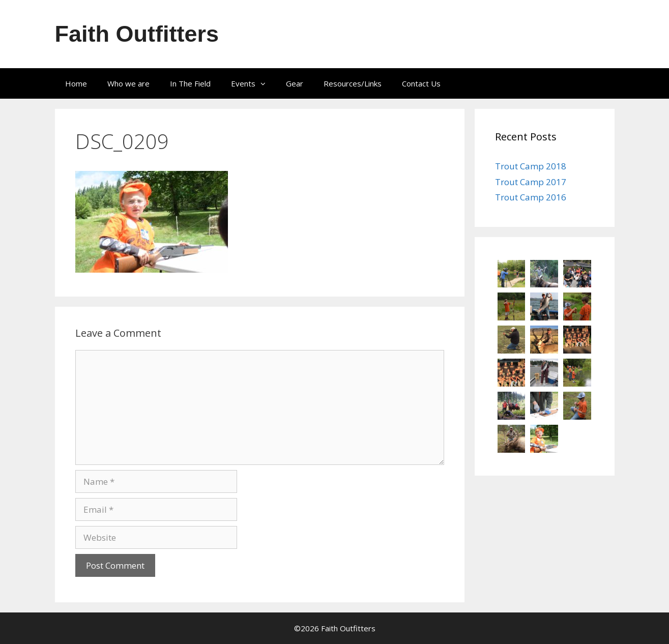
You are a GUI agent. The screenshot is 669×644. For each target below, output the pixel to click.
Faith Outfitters (137, 34)
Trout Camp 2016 (531, 197)
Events (253, 83)
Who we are (128, 83)
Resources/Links (353, 83)
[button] (266, 83)
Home (76, 83)
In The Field (190, 83)
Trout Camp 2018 (531, 166)
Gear (295, 83)
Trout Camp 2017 (531, 182)
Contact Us (421, 83)
